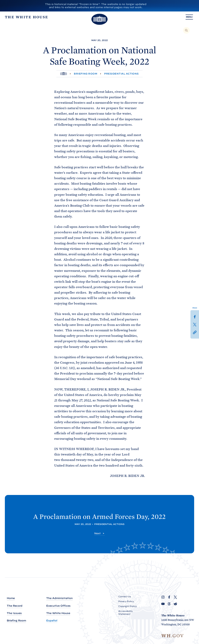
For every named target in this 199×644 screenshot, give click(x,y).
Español (52, 621)
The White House (58, 613)
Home (11, 598)
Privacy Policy (126, 601)
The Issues (14, 613)
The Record (15, 606)
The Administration (59, 598)
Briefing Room (86, 74)
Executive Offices (58, 606)
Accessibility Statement (125, 613)
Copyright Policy (127, 606)
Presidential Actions (121, 74)
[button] (195, 332)
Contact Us (125, 597)
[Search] (186, 30)
